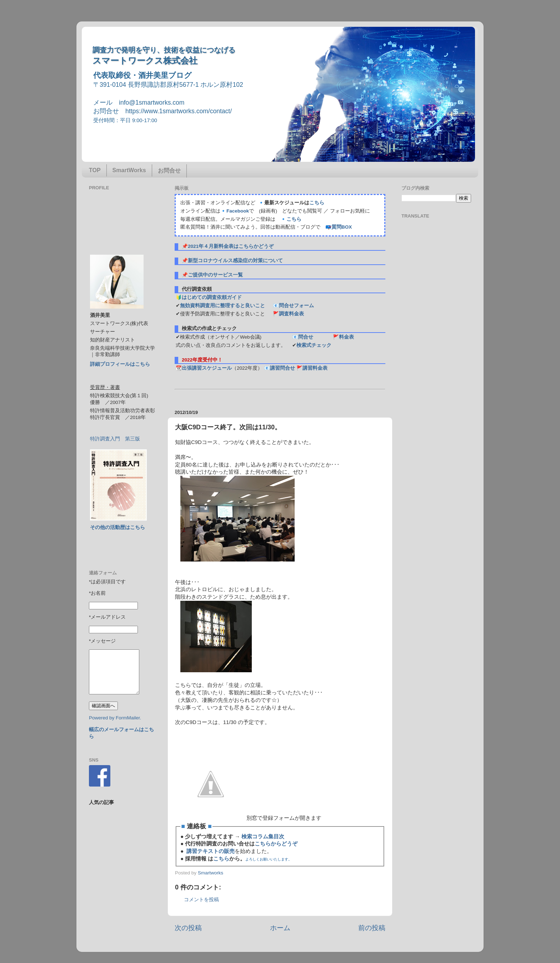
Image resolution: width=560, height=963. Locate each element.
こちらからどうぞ (276, 844)
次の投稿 (188, 928)
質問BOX (342, 227)
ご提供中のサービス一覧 (215, 275)
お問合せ (169, 171)
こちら (317, 203)
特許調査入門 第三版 (115, 439)
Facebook (238, 211)
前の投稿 (372, 928)
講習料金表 (315, 368)
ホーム (280, 928)
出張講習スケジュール (207, 368)
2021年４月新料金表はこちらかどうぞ (231, 246)
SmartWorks (129, 170)
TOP (95, 170)
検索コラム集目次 (263, 837)
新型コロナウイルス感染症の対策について (235, 261)
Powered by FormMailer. (115, 718)
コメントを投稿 (201, 900)
